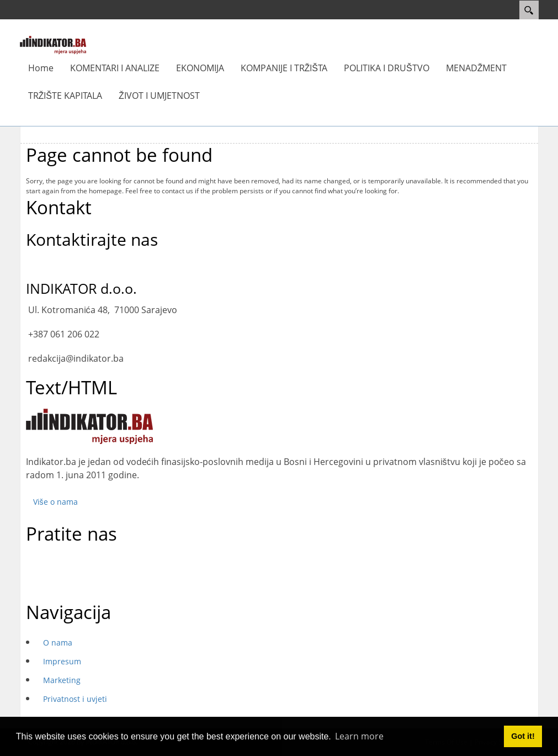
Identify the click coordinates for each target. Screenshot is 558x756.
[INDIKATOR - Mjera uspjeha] (53, 44)
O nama (58, 643)
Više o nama (55, 502)
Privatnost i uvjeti (75, 699)
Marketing (62, 680)
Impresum (62, 661)
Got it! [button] (523, 736)
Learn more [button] (359, 736)
